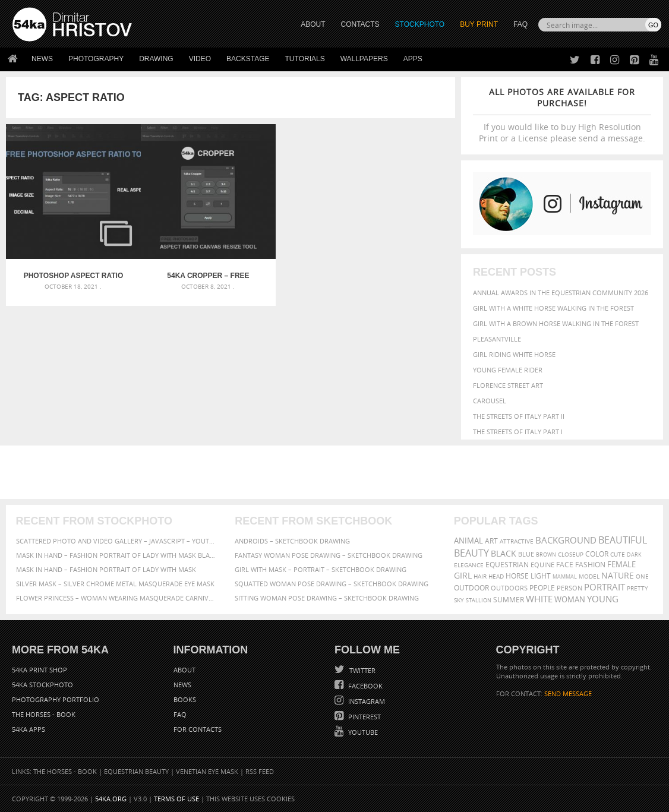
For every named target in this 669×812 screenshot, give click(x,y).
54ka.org (111, 799)
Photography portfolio (56, 699)
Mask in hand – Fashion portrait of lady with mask (106, 569)
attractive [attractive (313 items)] (517, 541)
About (184, 670)
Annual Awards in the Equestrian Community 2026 (561, 293)
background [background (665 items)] (566, 540)
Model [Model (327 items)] (589, 576)
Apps (413, 59)
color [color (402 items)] (597, 554)
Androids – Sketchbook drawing (292, 541)
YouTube (362, 732)
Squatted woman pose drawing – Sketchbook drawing (332, 584)
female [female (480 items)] (621, 565)
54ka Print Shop (40, 670)
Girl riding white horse (514, 354)
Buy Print (479, 24)
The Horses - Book (44, 714)
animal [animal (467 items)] (468, 541)
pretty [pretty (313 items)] (638, 588)
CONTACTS (360, 24)
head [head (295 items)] (496, 576)
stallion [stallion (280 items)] (479, 600)
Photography (96, 59)
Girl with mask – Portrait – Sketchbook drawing (321, 569)
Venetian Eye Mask (207, 771)
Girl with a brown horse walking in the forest (556, 323)
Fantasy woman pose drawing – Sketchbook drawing (329, 555)
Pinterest (364, 717)
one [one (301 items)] (642, 576)
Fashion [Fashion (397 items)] (590, 565)
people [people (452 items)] (542, 588)
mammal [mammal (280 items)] (565, 576)
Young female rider (508, 370)
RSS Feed (260, 771)
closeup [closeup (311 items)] (571, 554)
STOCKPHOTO (420, 24)
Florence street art (508, 385)
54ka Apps (29, 729)
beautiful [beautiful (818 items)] (623, 540)
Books (185, 699)
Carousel (490, 401)
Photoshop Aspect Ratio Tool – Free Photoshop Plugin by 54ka (62, 253)
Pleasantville (497, 339)
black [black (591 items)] (504, 553)
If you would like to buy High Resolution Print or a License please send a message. (562, 115)
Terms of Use (176, 799)
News (42, 59)
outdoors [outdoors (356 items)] (509, 588)
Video (200, 59)
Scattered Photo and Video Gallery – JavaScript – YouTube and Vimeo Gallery (116, 541)
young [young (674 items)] (603, 599)
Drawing (156, 59)
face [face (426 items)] (565, 564)
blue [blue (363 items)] (526, 554)
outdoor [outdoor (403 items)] (471, 588)
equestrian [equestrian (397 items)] (507, 565)
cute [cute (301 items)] (618, 555)
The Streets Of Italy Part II (519, 416)
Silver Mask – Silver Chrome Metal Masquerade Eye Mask (115, 584)
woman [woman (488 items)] (570, 600)
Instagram (366, 701)
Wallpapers (364, 59)
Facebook (365, 686)
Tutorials (305, 59)
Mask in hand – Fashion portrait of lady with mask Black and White (116, 555)
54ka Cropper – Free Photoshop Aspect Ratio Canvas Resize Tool (174, 253)
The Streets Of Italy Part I (518, 432)
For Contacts (198, 729)
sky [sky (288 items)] (459, 600)
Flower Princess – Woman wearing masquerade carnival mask (116, 598)
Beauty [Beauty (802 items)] (471, 553)
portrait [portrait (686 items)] (605, 587)
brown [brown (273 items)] (546, 555)
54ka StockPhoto (42, 685)
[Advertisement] (337, 472)
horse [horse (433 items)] (517, 576)
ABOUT (313, 24)
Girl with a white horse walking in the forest (553, 308)
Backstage (248, 59)
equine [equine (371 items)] (542, 565)
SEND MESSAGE (568, 693)
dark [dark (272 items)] (634, 555)
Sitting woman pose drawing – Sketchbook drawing (327, 598)
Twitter (362, 670)
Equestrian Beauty (136, 771)
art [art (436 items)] (491, 541)
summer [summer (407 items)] (509, 600)
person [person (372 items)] (569, 588)
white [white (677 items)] (539, 599)
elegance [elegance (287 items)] (469, 565)
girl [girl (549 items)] (463, 576)
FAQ (520, 24)
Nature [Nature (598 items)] (618, 575)
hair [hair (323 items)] (480, 576)
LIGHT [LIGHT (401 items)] (541, 576)
